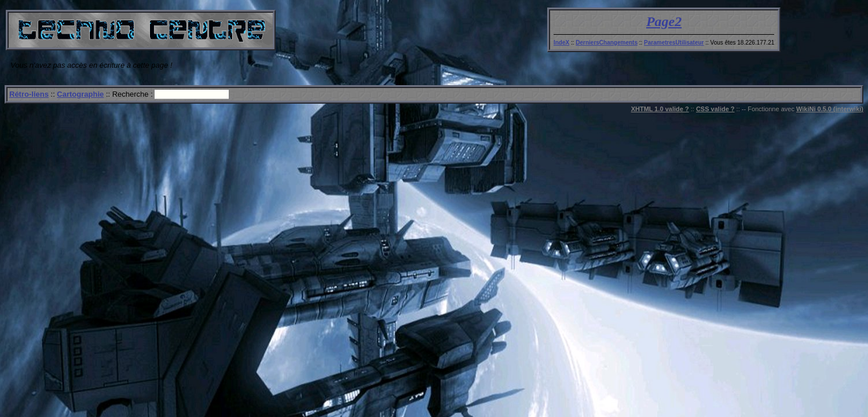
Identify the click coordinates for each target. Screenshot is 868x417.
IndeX (561, 43)
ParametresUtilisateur (674, 43)
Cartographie (80, 94)
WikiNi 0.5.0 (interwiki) (830, 109)
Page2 (664, 21)
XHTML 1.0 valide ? (660, 109)
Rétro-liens (29, 94)
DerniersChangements (607, 43)
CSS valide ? (715, 109)
